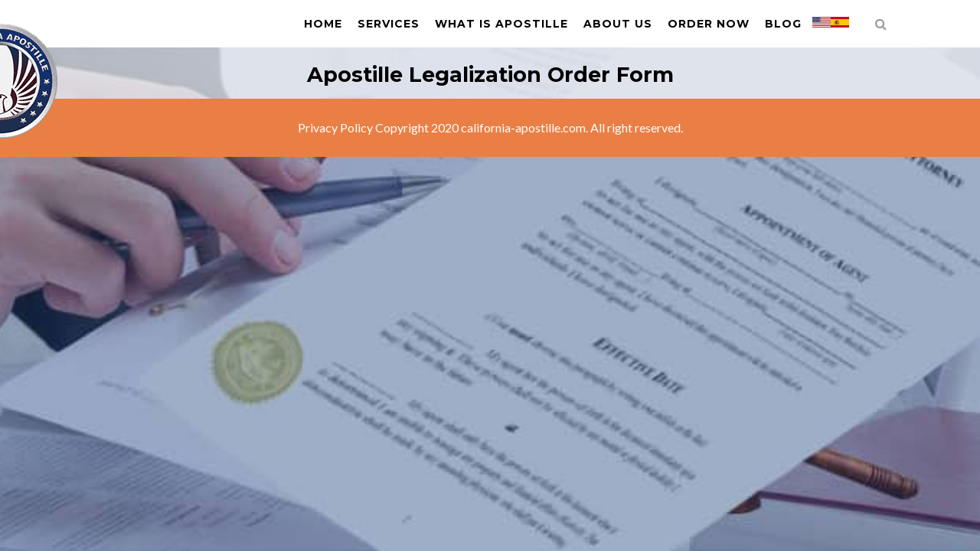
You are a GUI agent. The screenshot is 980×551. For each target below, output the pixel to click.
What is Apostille (501, 24)
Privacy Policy (335, 127)
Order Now (709, 24)
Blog (783, 24)
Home (323, 24)
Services (389, 24)
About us (618, 24)
